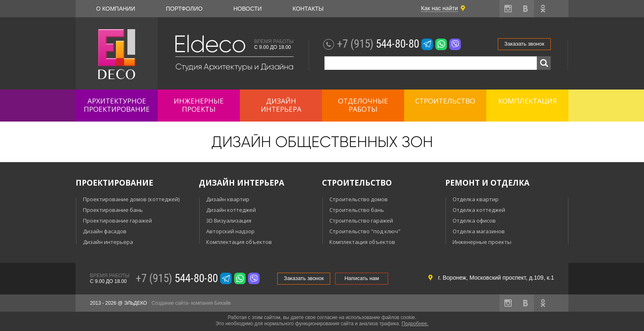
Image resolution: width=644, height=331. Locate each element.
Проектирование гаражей (117, 221)
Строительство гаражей (361, 221)
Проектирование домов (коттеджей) (131, 199)
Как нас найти (439, 8)
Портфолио (184, 9)
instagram (508, 9)
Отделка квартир (476, 199)
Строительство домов (359, 199)
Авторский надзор (230, 231)
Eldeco (209, 44)
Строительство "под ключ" (365, 231)
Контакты (308, 9)
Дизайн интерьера (108, 242)
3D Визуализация (229, 221)
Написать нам (362, 278)
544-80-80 (378, 44)
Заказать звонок (524, 44)
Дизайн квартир (228, 199)
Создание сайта (170, 303)
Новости (247, 9)
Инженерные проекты (482, 242)
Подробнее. (415, 324)
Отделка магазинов (479, 231)
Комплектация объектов (239, 242)
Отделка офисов (474, 221)
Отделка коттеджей (479, 210)
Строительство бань (357, 210)
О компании (116, 9)
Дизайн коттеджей (231, 210)
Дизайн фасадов (105, 231)
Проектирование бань (113, 210)
